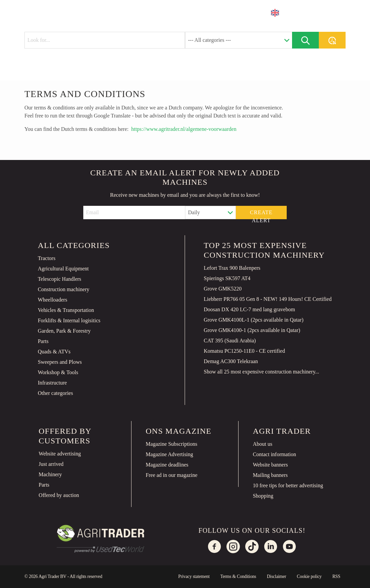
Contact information (274, 454)
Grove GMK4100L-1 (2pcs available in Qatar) (254, 320)
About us (263, 444)
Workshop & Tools (58, 372)
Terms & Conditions (238, 576)
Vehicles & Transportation (66, 310)
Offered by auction (59, 495)
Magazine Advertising (170, 454)
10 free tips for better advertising (288, 485)
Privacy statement (194, 576)
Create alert (261, 214)
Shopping (263, 496)
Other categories (55, 393)
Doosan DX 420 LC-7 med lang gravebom (249, 309)
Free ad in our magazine (172, 475)
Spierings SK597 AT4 (227, 278)
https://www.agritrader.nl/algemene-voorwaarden (184, 129)
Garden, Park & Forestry (64, 331)
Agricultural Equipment (63, 269)
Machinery (50, 474)
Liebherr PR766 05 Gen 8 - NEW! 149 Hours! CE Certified (268, 299)
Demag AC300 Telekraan (231, 361)
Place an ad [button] (319, 13)
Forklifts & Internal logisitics (69, 320)
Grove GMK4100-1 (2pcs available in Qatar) (252, 330)
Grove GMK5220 (223, 289)
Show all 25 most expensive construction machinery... (261, 372)
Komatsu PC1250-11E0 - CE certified (244, 351)
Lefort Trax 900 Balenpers (232, 268)
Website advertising (60, 454)
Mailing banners (270, 475)
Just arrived (51, 464)
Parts (43, 341)
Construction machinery (64, 289)
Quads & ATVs (54, 352)
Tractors (47, 258)
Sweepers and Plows (60, 362)
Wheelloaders (53, 300)
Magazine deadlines (167, 465)
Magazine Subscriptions (172, 444)
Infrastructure (52, 383)
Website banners (270, 465)
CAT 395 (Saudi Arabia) (230, 341)
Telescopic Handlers (60, 279)
